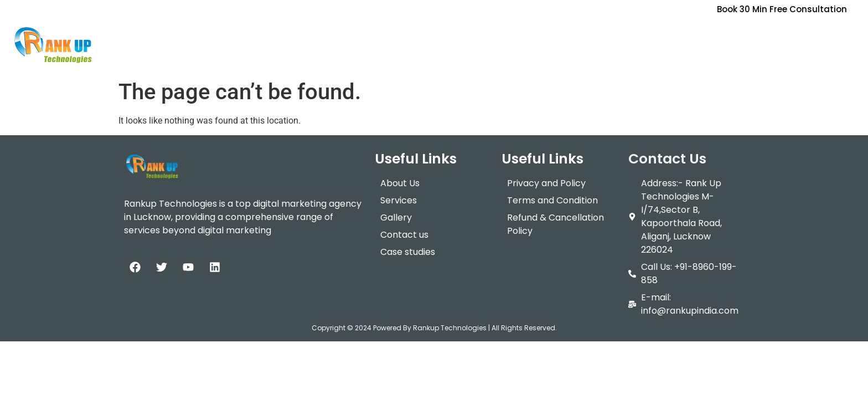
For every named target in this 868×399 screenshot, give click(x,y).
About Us (371, 36)
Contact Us (630, 36)
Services (432, 36)
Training (565, 36)
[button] (432, 36)
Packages (499, 36)
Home (321, 36)
